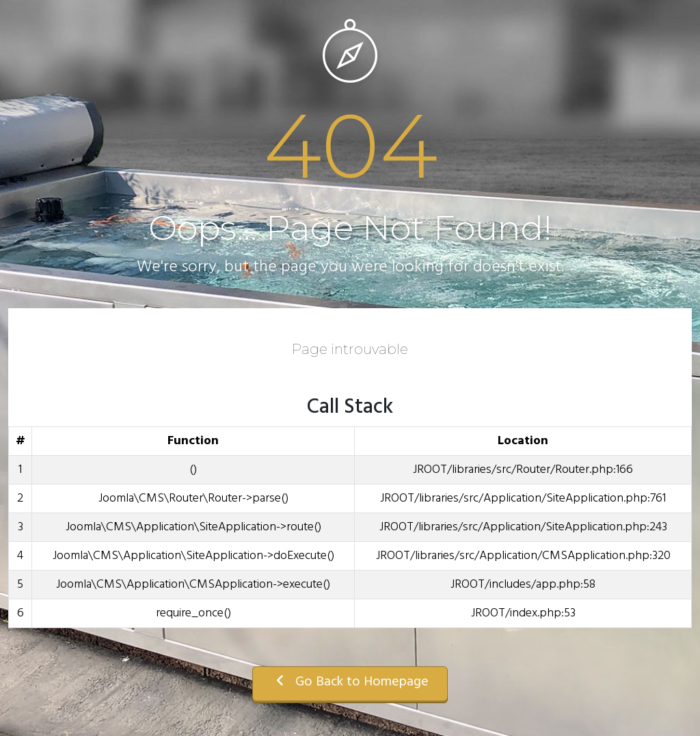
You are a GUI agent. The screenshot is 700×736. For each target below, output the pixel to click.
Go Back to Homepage (350, 682)
